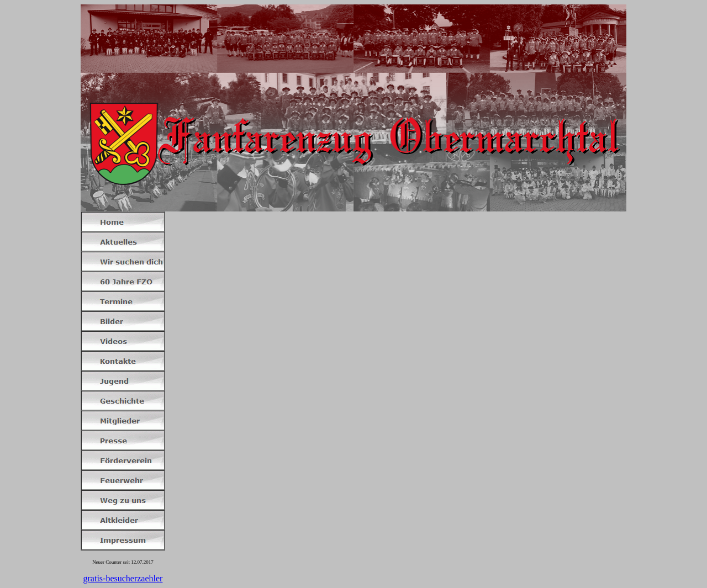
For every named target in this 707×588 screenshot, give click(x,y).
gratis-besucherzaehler (123, 578)
